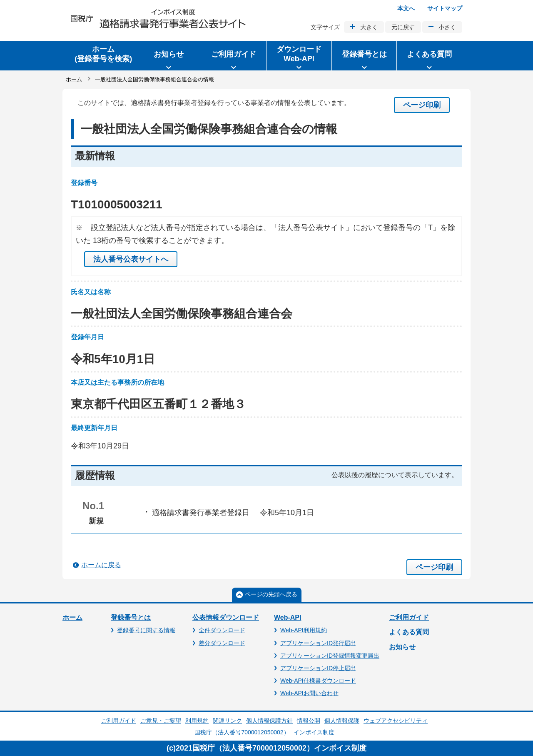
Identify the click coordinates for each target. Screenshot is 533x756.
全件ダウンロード (222, 630)
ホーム (74, 79)
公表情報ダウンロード (226, 617)
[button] (169, 56)
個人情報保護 (342, 721)
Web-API (288, 617)
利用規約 (197, 721)
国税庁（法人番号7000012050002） (242, 732)
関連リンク (227, 721)
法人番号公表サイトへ (131, 259)
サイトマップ (445, 8)
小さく (447, 27)
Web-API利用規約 (304, 630)
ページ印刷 (422, 105)
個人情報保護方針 (269, 721)
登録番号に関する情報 (146, 630)
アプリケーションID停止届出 (318, 668)
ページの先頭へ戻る (271, 594)
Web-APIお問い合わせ (309, 693)
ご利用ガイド (409, 617)
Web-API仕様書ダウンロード (318, 681)
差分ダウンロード (222, 643)
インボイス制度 (314, 732)
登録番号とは (131, 617)
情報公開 (309, 721)
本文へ (406, 8)
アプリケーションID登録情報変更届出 (330, 656)
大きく (369, 27)
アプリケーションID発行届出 (318, 643)
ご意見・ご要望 (161, 721)
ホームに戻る (101, 565)
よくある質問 (409, 632)
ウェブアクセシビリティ (396, 721)
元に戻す (403, 27)
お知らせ (402, 647)
